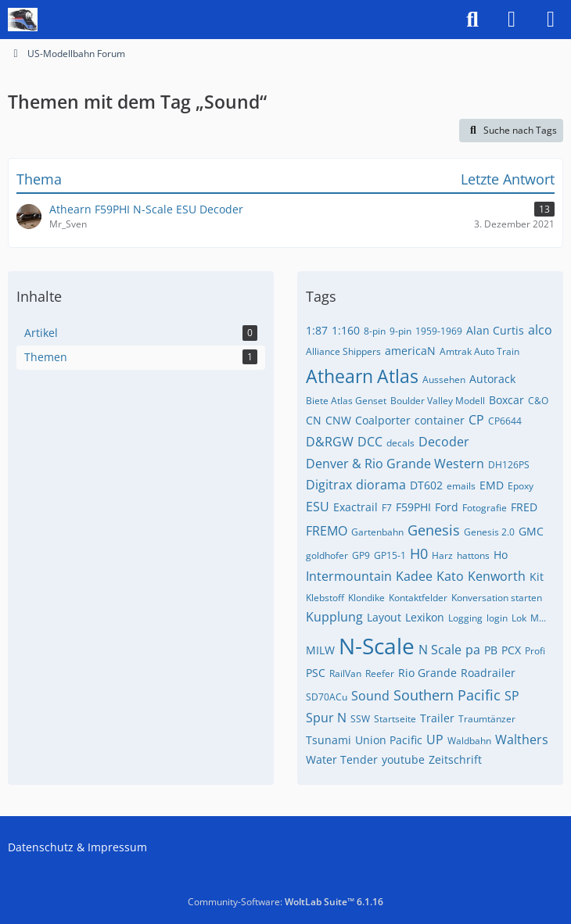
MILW (320, 650)
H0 (419, 553)
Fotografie (485, 508)
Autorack (492, 379)
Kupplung (334, 617)
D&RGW (330, 442)
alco (540, 330)
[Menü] (551, 20)
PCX (511, 650)
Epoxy (521, 486)
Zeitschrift (455, 759)
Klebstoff (325, 598)
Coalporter (383, 420)
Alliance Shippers (343, 351)
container (440, 420)
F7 (387, 508)
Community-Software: (285, 902)
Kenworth (497, 576)
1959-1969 (439, 331)
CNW (338, 420)
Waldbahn (469, 741)
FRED (524, 507)
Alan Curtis (495, 330)
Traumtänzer (487, 719)
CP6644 (505, 421)
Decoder (444, 442)
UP (435, 740)
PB (491, 650)
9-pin (400, 331)
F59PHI (413, 507)
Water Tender (342, 759)
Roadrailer (488, 673)
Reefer (380, 673)
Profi (535, 651)
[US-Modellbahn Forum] (23, 20)
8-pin (375, 331)
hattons (473, 555)
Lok (519, 618)
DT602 (426, 485)
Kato (450, 576)
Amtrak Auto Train (479, 351)
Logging (465, 618)
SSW (360, 719)
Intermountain (349, 576)
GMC (531, 531)
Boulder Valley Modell (438, 401)
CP (476, 420)
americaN (410, 351)
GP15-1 (390, 555)
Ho (501, 555)
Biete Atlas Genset (346, 401)
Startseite (395, 719)
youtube (403, 759)
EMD (492, 485)
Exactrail (356, 507)
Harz (442, 555)
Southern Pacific (447, 695)
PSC (316, 673)
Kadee (414, 576)
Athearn (339, 376)
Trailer (437, 718)
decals (400, 443)
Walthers (522, 740)
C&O (538, 401)
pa (473, 650)
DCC (370, 442)
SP (512, 696)
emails (461, 486)
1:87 (317, 330)
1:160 (346, 330)
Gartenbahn (377, 532)
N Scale (440, 650)
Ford (447, 507)
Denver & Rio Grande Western (395, 464)
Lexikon (425, 617)
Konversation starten (497, 598)
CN (314, 420)
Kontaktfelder (418, 598)
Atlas (398, 376)
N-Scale (377, 646)
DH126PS (509, 465)
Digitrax (329, 485)
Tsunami (329, 740)
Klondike (366, 598)
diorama (381, 485)
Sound (370, 696)
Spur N (326, 718)
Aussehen (444, 380)
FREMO (327, 531)
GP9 (361, 555)
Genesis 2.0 (489, 532)
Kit (537, 577)
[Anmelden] (512, 20)
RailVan (345, 673)
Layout (384, 617)
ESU (318, 507)
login (497, 618)
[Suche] (472, 20)
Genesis (434, 530)
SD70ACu (327, 697)
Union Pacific (389, 740)
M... (538, 618)
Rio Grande (427, 673)
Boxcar (506, 400)
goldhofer (327, 555)
